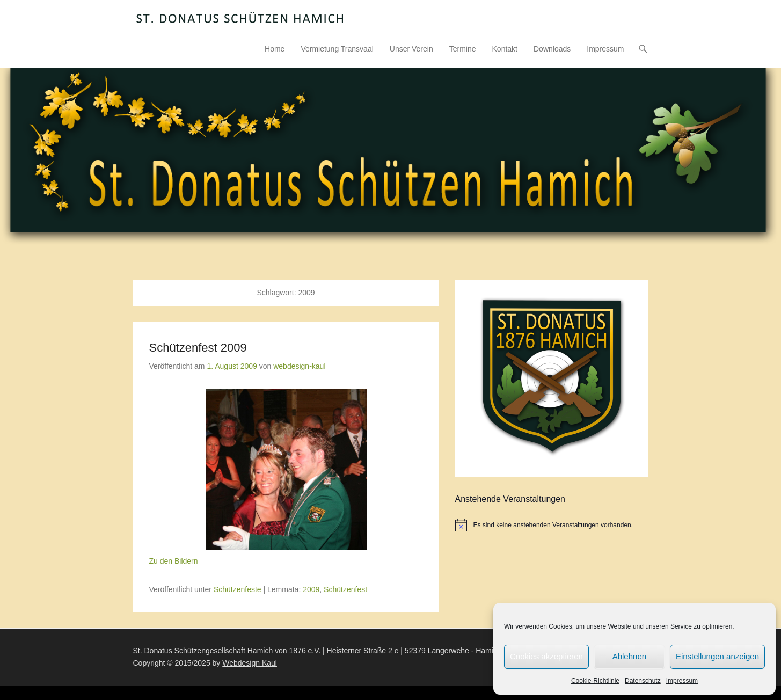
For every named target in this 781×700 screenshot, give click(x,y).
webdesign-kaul (299, 366)
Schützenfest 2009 (198, 348)
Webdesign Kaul (250, 663)
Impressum (682, 681)
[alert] (552, 525)
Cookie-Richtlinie (595, 681)
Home (275, 49)
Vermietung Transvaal (337, 49)
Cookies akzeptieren (546, 656)
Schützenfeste (238, 589)
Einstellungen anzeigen (717, 656)
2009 (311, 589)
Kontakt (505, 49)
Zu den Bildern (174, 561)
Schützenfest (345, 589)
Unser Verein (411, 49)
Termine (463, 49)
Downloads (552, 49)
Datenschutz (643, 681)
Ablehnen (629, 656)
